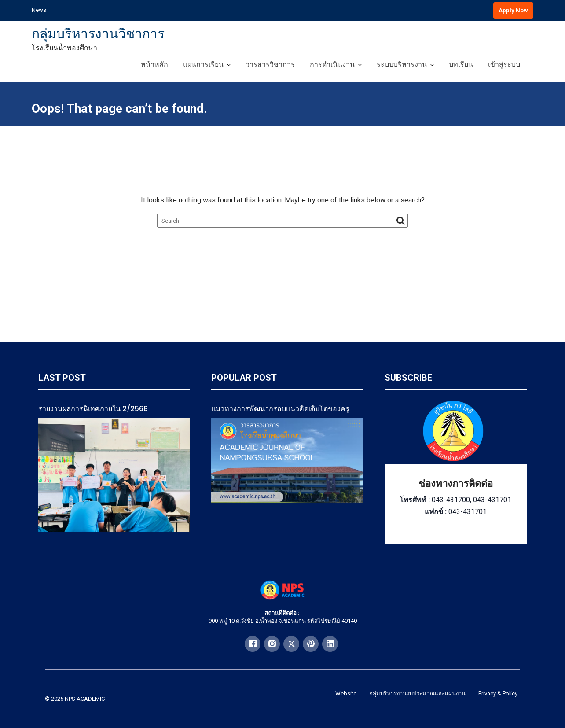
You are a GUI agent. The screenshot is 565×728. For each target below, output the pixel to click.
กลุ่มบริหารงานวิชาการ (98, 34)
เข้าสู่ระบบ (504, 64)
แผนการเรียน (203, 64)
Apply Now (513, 10)
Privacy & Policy (498, 693)
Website (346, 693)
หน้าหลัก (154, 64)
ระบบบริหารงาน (402, 64)
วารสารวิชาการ (270, 64)
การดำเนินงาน (332, 64)
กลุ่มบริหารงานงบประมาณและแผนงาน (417, 693)
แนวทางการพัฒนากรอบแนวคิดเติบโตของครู (280, 409)
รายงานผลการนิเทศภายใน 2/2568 (93, 409)
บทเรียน (461, 64)
